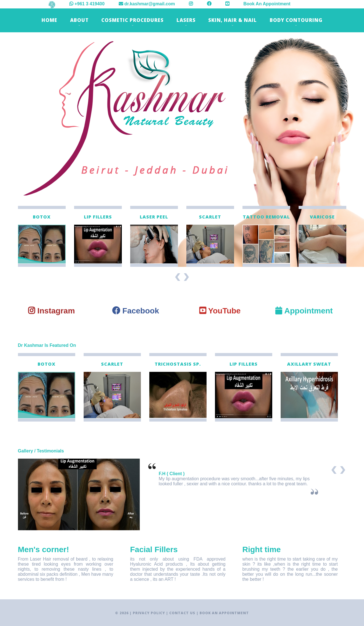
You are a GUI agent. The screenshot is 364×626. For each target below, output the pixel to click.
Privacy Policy (149, 613)
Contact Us (182, 613)
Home (49, 20)
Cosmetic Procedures (132, 21)
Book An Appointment (267, 4)
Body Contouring (296, 21)
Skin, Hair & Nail (233, 21)
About (79, 21)
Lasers (186, 21)
